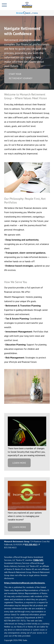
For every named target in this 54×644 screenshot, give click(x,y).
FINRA (36, 560)
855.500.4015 (31, 545)
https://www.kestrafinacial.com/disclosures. (25, 583)
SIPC (41, 560)
